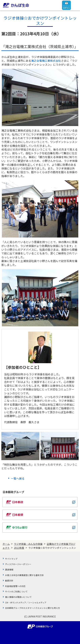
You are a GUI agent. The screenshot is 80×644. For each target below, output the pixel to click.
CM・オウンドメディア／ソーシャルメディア (26, 602)
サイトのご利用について (16, 591)
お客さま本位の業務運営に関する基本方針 (24, 575)
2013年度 (19, 548)
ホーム (6, 544)
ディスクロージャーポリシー (18, 564)
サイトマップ (11, 559)
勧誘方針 (9, 580)
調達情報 (9, 569)
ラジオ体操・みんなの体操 (28, 544)
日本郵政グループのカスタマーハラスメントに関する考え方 (33, 608)
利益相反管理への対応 (15, 586)
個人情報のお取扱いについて (18, 597)
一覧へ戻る (18, 478)
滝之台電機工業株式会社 (46, 61)
